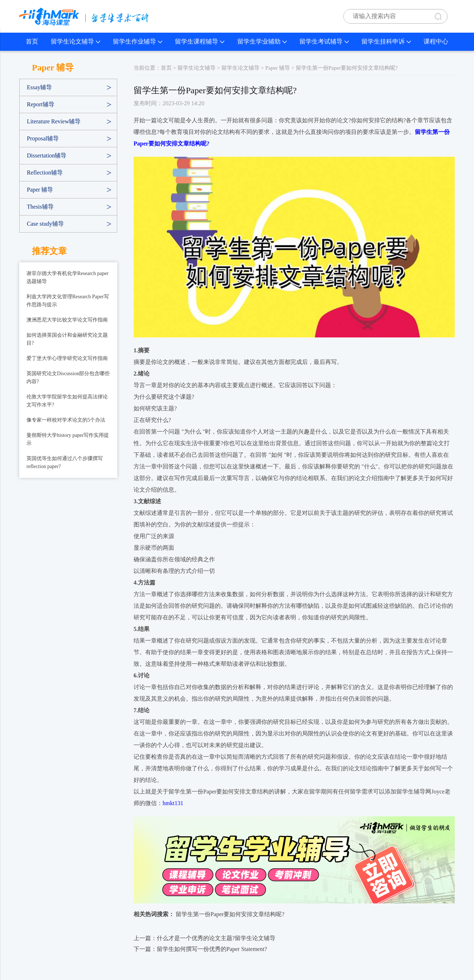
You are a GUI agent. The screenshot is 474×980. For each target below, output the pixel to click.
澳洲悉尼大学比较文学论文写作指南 (67, 320)
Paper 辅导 (40, 190)
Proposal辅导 (43, 138)
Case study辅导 (45, 224)
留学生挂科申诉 (386, 42)
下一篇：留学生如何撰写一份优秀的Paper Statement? (200, 949)
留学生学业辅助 (262, 42)
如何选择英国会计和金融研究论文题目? (67, 339)
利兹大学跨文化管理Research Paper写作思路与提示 (68, 301)
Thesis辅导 (40, 207)
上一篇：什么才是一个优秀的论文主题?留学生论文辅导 (205, 938)
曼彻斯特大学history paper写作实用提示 (68, 439)
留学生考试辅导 (324, 42)
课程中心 (436, 42)
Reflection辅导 (45, 173)
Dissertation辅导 (47, 155)
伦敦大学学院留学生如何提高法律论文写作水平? (67, 401)
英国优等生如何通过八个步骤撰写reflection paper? (65, 462)
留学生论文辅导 (75, 42)
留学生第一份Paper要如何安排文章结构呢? (230, 914)
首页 (32, 42)
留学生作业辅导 (138, 42)
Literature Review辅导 (54, 121)
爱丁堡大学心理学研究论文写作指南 (67, 358)
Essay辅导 (39, 87)
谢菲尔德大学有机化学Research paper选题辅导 (68, 277)
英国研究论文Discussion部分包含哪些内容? (68, 378)
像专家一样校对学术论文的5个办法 (66, 420)
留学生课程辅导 (200, 42)
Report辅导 (41, 104)
